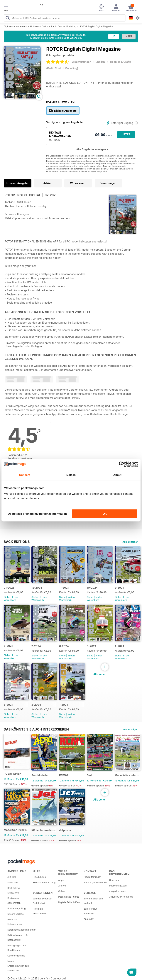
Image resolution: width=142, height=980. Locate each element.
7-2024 (36, 646)
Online (62, 891)
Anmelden (89, 919)
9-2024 (119, 588)
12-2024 (37, 588)
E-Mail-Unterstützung (44, 882)
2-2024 (36, 705)
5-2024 (92, 646)
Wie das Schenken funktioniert (43, 901)
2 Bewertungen (82, 62)
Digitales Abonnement (15, 26)
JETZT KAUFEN (126, 135)
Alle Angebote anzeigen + (92, 149)
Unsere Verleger (16, 914)
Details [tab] (71, 475)
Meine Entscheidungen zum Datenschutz (18, 966)
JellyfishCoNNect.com (121, 897)
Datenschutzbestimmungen (19, 930)
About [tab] (117, 475)
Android (62, 886)
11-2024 (64, 588)
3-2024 (9, 705)
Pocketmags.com (118, 886)
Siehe (7, 597)
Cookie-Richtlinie (16, 956)
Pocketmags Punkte (69, 897)
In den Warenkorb (11, 598)
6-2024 (64, 646)
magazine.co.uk (117, 891)
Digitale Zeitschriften (69, 902)
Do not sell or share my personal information (37, 514)
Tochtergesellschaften (95, 882)
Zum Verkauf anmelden (91, 911)
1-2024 (64, 705)
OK (105, 514)
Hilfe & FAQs (39, 877)
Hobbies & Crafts (39, 26)
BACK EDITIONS (17, 542)
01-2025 (9, 588)
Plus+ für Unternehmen (15, 922)
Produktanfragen (93, 877)
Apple (61, 880)
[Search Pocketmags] (8, 19)
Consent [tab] (25, 475)
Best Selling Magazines (13, 890)
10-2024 (92, 588)
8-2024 (9, 646)
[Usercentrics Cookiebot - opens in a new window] (122, 464)
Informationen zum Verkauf (94, 901)
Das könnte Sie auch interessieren (36, 729)
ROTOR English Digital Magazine (96, 26)
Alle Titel (12, 877)
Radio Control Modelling (64, 26)
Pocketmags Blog (17, 908)
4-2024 (119, 646)
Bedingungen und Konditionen (17, 948)
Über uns (114, 880)
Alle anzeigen (130, 542)
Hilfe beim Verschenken (40, 911)
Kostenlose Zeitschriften (14, 901)
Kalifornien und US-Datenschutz (18, 938)
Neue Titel (13, 882)
